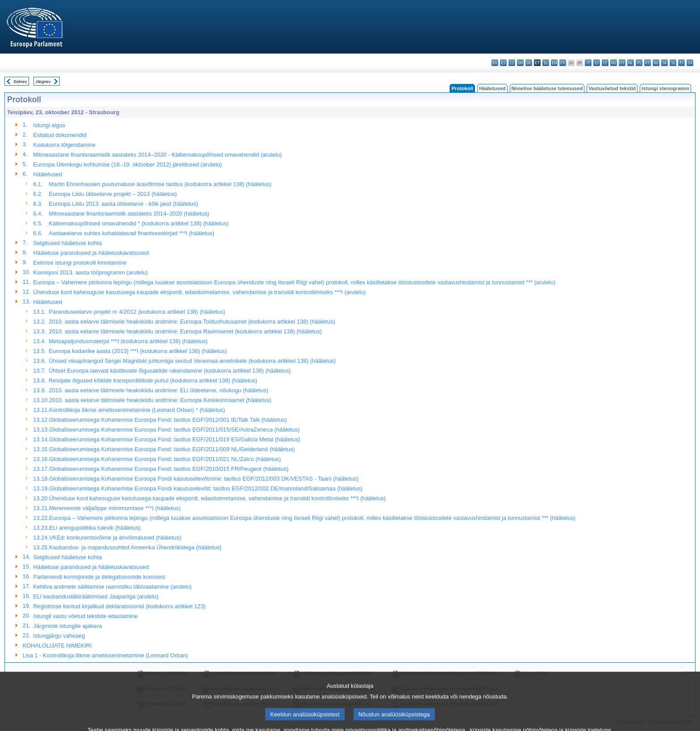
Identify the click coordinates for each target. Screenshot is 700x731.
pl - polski (639, 63)
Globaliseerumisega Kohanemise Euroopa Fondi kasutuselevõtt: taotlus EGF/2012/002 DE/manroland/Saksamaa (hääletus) (206, 488)
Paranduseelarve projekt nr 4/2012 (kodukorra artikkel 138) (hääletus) (137, 312)
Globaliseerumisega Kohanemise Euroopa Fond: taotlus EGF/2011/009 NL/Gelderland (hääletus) (172, 449)
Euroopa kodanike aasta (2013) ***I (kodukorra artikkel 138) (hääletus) (138, 351)
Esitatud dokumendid (60, 135)
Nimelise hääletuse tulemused (547, 88)
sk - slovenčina (665, 63)
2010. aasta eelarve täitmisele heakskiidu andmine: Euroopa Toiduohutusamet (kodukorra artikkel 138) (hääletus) (192, 322)
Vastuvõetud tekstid (612, 88)
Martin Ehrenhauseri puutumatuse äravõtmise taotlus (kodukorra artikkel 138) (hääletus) (160, 184)
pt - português (648, 63)
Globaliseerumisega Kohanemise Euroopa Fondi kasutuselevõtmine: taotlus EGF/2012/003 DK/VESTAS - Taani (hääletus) (204, 479)
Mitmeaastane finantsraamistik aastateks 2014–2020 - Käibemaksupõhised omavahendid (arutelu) (157, 155)
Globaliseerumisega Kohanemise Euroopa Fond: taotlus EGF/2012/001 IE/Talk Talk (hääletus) (168, 420)
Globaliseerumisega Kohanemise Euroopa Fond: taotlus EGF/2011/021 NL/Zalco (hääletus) (165, 459)
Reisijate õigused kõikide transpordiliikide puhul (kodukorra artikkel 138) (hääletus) (153, 380)
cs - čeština (512, 63)
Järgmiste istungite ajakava (67, 626)
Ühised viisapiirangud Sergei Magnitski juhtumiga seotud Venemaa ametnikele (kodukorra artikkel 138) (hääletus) (192, 361)
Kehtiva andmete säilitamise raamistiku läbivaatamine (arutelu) (112, 587)
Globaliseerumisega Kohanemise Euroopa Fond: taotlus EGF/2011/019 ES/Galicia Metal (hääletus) (175, 439)
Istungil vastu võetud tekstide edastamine (85, 616)
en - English (554, 63)
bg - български (495, 63)
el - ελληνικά (546, 63)
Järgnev (43, 81)
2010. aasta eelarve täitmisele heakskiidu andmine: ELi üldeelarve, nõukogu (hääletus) (158, 390)
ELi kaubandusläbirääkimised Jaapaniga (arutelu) (96, 596)
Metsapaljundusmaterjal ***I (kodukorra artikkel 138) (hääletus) (128, 341)
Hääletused (492, 88)
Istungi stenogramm (665, 88)
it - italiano (588, 63)
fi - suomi (681, 63)
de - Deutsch (529, 63)
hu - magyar (614, 63)
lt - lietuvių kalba (605, 63)
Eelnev (20, 81)
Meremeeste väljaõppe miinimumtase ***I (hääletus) (115, 508)
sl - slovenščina (673, 63)
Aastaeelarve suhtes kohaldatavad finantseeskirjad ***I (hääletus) (131, 233)
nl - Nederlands (631, 63)
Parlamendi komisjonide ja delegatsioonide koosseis (99, 577)
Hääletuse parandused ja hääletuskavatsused (91, 253)
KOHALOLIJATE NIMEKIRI (57, 646)
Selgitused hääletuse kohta (67, 243)
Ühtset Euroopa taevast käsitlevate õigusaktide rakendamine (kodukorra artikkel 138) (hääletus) (170, 371)
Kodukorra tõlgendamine (64, 145)
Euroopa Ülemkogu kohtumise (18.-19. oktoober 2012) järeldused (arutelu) (127, 164)
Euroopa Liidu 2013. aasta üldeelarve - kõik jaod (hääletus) (123, 204)
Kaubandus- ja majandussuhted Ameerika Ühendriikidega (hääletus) (135, 547)
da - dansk (520, 63)
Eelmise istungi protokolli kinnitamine (80, 263)
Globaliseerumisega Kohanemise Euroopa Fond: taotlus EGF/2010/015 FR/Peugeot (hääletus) (169, 469)
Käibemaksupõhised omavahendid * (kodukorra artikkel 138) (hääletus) (139, 223)
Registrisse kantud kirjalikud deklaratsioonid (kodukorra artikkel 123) (119, 606)
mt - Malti (622, 63)
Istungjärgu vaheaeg (59, 636)
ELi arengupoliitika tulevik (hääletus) (95, 528)
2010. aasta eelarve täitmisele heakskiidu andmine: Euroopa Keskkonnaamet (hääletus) (160, 400)
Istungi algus (49, 125)
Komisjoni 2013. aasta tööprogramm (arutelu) (90, 272)
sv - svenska (690, 63)
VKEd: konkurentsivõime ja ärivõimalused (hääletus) (115, 538)
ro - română (656, 63)
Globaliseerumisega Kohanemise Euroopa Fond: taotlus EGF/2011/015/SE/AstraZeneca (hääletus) (174, 430)
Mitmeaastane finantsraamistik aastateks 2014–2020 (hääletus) (129, 214)
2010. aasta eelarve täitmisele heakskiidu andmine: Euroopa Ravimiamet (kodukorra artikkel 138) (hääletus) (185, 331)
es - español (503, 63)
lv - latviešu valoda (597, 63)
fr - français (563, 63)
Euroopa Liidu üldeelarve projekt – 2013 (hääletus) (113, 194)
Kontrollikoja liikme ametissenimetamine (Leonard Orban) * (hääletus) (137, 410)
